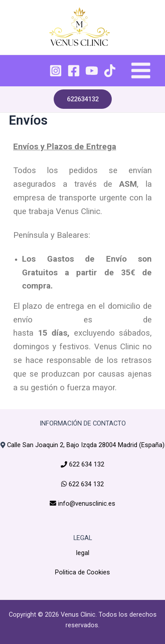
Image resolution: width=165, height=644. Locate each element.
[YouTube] (92, 71)
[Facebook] (74, 71)
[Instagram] (56, 71)
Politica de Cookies (82, 572)
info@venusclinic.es (86, 503)
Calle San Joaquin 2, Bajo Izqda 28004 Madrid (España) (86, 445)
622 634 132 (86, 464)
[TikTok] (110, 71)
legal (83, 553)
